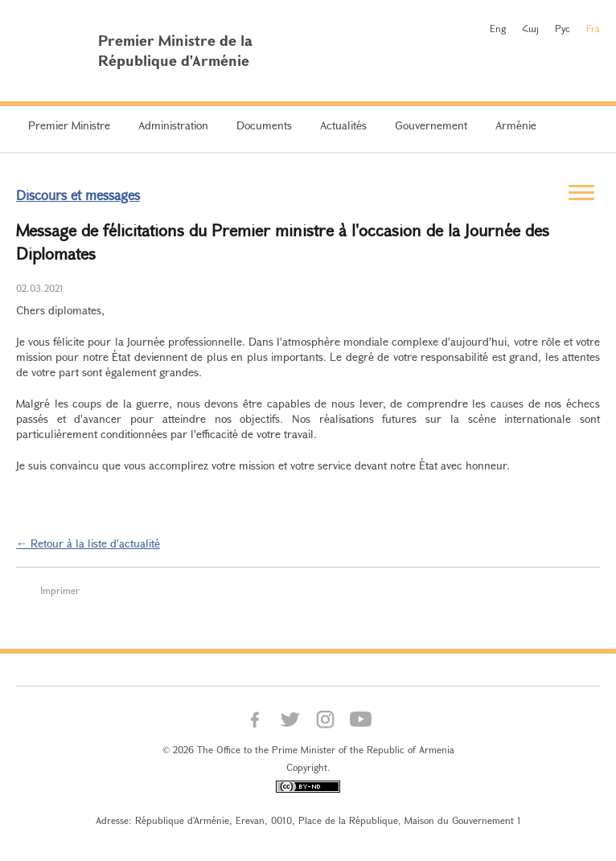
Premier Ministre (69, 125)
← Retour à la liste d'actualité (88, 543)
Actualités (343, 125)
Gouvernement (431, 125)
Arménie (516, 125)
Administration (173, 125)
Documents (264, 125)
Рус (563, 28)
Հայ (530, 28)
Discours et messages (78, 195)
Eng (498, 28)
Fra (593, 28)
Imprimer (60, 590)
